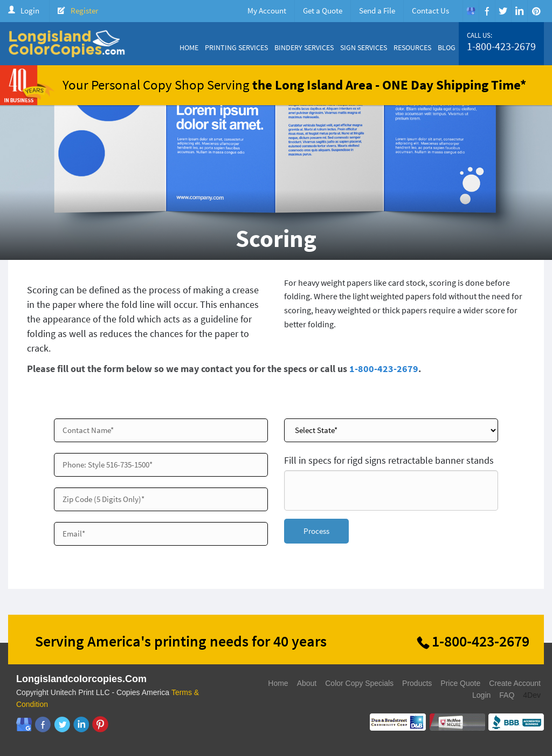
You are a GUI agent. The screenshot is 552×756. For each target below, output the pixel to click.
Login (30, 11)
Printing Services (236, 47)
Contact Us (430, 11)
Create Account (515, 683)
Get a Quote (323, 11)
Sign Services (364, 47)
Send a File (377, 11)
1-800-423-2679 (501, 46)
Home (189, 47)
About (307, 683)
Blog (447, 47)
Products (417, 683)
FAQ (507, 695)
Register (84, 11)
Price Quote (460, 683)
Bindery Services (304, 47)
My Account (267, 11)
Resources (412, 47)
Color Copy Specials (359, 683)
